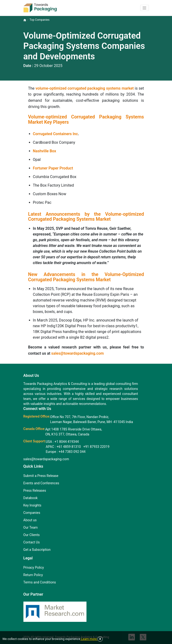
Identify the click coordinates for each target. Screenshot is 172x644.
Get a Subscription (37, 550)
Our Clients (32, 535)
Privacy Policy (34, 567)
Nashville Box (45, 151)
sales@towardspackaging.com (78, 353)
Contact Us (32, 542)
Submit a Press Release (41, 476)
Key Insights (32, 505)
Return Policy (33, 575)
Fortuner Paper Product (53, 168)
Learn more (89, 639)
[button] (145, 8)
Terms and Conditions (40, 582)
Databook (31, 498)
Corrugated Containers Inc (56, 134)
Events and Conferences (41, 483)
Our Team (31, 527)
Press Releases (35, 491)
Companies (32, 513)
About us (30, 520)
